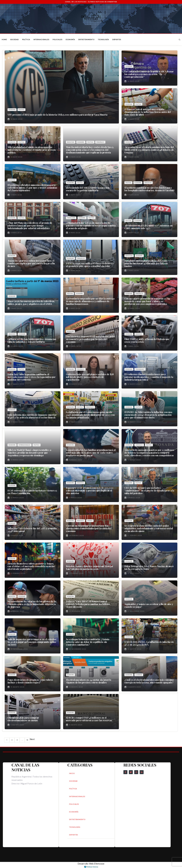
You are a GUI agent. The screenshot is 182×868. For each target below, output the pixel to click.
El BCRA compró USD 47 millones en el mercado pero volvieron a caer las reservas (89, 719)
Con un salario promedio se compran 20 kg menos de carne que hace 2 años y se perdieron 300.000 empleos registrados (147, 301)
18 (27, 740)
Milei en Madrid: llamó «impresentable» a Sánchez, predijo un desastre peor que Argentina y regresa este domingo (29, 453)
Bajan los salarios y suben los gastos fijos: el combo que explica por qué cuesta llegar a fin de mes (31, 263)
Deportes (117, 40)
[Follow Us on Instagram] (136, 772)
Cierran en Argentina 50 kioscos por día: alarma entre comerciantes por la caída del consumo (89, 528)
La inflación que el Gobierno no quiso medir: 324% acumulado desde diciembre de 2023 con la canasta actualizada (90, 415)
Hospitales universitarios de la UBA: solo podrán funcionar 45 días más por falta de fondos (146, 263)
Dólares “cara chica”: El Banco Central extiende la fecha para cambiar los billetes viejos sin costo (88, 604)
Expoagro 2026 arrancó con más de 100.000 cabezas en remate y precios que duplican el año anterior (90, 491)
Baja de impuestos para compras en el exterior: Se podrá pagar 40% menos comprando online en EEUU (32, 642)
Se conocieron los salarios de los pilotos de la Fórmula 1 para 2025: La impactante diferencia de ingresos (32, 604)
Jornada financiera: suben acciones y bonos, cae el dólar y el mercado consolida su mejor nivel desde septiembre (31, 566)
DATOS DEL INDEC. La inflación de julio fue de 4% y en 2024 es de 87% (149, 643)
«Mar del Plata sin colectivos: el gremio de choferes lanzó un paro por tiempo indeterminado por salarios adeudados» (30, 226)
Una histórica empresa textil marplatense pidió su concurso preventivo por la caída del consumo (90, 339)
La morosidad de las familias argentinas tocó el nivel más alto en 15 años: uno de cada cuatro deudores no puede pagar (91, 453)
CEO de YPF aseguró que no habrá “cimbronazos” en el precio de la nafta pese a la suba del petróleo (149, 491)
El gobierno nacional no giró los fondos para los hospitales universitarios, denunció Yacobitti (149, 189)
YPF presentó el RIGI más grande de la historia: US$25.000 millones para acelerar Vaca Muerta (57, 115)
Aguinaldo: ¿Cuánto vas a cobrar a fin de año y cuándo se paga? (149, 605)
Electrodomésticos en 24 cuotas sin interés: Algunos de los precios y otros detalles (89, 681)
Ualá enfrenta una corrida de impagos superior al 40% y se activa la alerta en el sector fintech (32, 416)
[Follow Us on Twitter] (131, 772)
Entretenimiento (86, 40)
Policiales (57, 40)
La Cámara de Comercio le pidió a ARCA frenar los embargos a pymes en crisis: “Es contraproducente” (149, 74)
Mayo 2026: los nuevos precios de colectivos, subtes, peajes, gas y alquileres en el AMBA (31, 303)
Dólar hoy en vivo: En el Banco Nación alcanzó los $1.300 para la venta (149, 568)
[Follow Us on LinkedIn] (142, 772)
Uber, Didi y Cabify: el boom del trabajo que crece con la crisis (147, 340)
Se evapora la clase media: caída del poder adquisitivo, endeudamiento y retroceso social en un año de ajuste (149, 528)
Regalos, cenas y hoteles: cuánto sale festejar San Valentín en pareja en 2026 (90, 568)
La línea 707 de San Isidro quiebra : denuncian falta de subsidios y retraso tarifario (32, 340)
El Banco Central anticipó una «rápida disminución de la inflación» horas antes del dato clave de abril (148, 112)
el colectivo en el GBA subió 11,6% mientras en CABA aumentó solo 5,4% (149, 227)
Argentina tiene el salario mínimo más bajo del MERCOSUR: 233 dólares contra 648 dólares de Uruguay (149, 150)
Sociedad (15, 40)
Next (32, 739)
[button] (180, 40)
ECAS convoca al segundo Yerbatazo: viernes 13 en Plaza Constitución (32, 492)
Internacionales (41, 40)
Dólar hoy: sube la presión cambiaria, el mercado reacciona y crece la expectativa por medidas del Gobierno (32, 377)
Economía (70, 40)
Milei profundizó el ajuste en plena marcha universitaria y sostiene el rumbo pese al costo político (32, 150)
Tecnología (103, 40)
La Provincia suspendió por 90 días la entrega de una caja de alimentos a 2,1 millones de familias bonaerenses (90, 301)
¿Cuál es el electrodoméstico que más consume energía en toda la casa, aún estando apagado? (149, 681)
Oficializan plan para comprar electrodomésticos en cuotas (23, 719)
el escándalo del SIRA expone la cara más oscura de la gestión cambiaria (88, 189)
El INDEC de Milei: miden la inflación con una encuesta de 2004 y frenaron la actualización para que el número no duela (148, 415)
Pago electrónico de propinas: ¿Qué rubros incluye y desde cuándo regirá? (30, 681)
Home (4, 40)
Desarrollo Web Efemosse (91, 865)
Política (26, 40)
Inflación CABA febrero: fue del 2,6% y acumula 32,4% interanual (32, 530)
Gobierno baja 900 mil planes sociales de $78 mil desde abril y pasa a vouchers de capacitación (90, 377)
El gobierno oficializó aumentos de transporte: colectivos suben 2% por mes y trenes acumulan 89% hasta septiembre (32, 188)
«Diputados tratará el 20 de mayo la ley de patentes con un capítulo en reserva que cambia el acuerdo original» (91, 226)
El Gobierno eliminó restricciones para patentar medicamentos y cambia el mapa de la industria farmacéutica (149, 377)
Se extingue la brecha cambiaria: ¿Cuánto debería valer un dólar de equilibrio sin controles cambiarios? (88, 642)
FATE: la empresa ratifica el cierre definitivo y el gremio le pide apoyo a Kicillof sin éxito (90, 265)
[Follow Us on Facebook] (125, 772)
